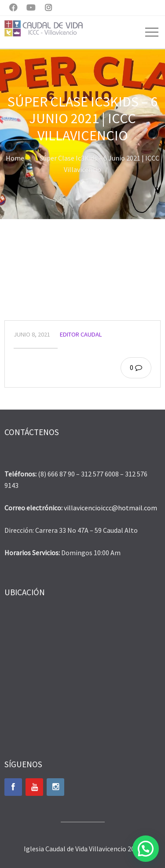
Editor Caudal (81, 334)
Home (15, 158)
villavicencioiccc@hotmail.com (110, 508)
